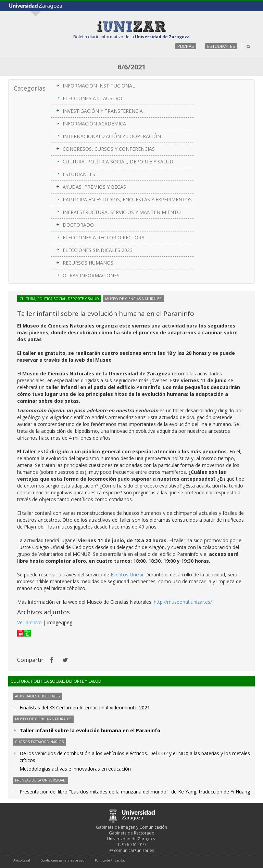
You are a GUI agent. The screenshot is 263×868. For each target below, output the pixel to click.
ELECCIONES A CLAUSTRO (92, 98)
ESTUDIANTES (221, 46)
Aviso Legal (22, 860)
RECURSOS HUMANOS (88, 263)
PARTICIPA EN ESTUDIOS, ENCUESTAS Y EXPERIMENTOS (127, 199)
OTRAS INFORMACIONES (91, 275)
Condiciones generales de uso (62, 860)
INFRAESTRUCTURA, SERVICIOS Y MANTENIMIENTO (122, 212)
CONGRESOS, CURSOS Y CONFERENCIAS (109, 149)
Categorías (30, 88)
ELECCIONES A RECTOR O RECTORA (104, 237)
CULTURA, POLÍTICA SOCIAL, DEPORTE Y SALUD (118, 162)
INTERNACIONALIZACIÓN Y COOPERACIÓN (112, 136)
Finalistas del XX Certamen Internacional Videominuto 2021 (85, 707)
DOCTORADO (78, 225)
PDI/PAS (186, 46)
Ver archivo (29, 622)
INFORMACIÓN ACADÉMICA (94, 124)
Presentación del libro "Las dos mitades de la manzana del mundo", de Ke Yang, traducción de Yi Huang (135, 792)
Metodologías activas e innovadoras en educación (75, 769)
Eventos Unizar (127, 575)
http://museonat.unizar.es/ (183, 602)
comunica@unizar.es (134, 850)
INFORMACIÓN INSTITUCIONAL (99, 86)
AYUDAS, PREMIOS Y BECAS (94, 187)
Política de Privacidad (110, 860)
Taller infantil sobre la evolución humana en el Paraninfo (90, 730)
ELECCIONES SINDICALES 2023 (98, 250)
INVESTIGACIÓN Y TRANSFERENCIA (103, 111)
